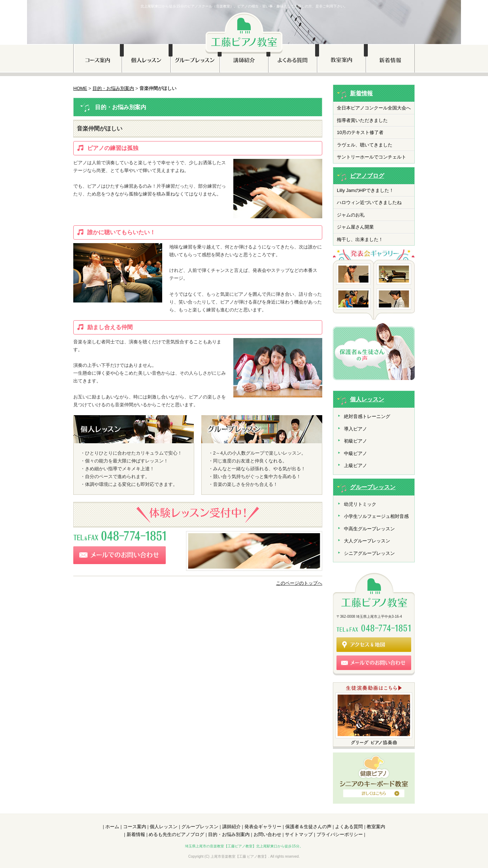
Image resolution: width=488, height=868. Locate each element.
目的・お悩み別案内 (113, 88)
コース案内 (135, 827)
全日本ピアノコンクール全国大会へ (374, 108)
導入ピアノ (356, 429)
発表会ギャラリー (263, 827)
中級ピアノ (356, 453)
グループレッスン (373, 487)
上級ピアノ (356, 465)
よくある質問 (349, 827)
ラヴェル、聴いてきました (365, 145)
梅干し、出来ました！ (360, 239)
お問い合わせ (267, 834)
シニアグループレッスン (369, 553)
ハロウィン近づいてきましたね (369, 202)
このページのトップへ (299, 583)
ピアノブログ (367, 176)
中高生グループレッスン (369, 529)
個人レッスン (367, 399)
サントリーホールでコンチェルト (372, 157)
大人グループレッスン (367, 541)
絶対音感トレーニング (367, 416)
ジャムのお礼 (351, 215)
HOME (80, 88)
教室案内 (376, 827)
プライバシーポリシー (340, 834)
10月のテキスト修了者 (360, 132)
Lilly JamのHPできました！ (365, 190)
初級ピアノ (356, 441)
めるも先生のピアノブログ (176, 834)
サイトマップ (299, 834)
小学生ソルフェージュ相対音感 (376, 516)
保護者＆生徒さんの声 (308, 827)
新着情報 (361, 93)
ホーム (112, 827)
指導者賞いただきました (362, 120)
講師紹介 (232, 827)
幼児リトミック (360, 504)
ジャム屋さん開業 (355, 227)
